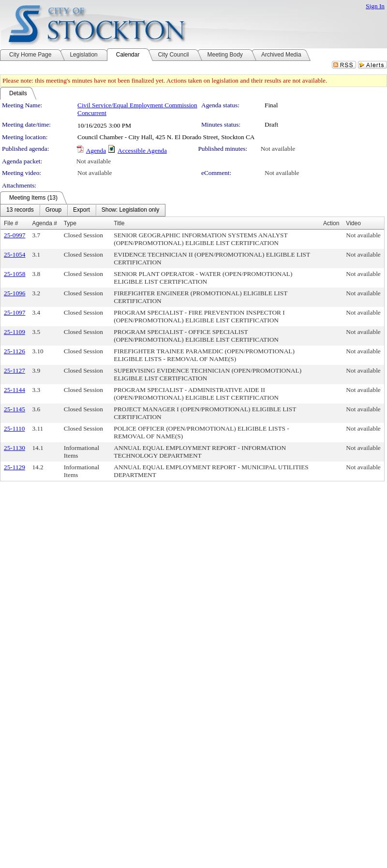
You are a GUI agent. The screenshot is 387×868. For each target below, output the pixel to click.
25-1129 (15, 467)
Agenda (96, 151)
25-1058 (15, 274)
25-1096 (15, 293)
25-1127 (15, 370)
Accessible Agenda (142, 151)
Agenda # (44, 223)
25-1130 (15, 448)
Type (70, 223)
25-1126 (15, 351)
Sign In (375, 6)
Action (331, 223)
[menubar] (83, 210)
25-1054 (15, 254)
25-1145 (15, 409)
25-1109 (15, 332)
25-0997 (15, 235)
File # (11, 223)
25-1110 (14, 428)
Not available (278, 149)
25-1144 (15, 390)
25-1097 (15, 312)
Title (119, 223)
